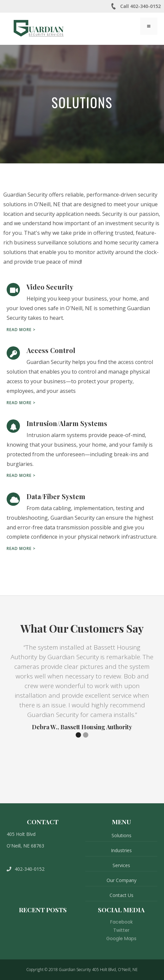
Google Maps (121, 938)
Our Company (122, 880)
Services (121, 865)
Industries (121, 850)
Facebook (122, 922)
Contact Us (122, 895)
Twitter (121, 930)
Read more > (21, 330)
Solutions (122, 835)
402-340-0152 (26, 869)
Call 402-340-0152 (135, 6)
